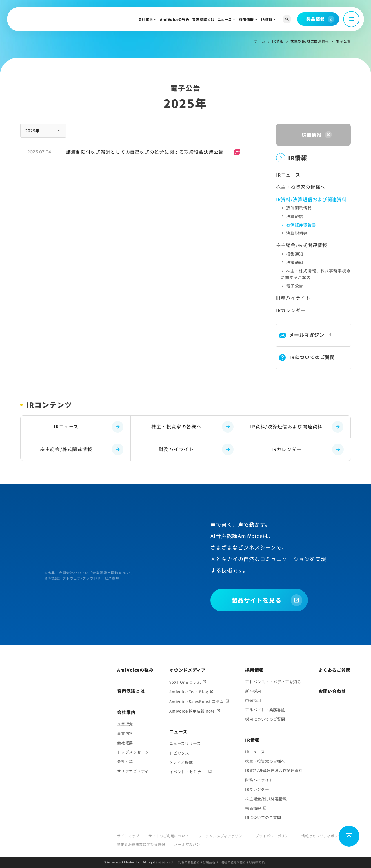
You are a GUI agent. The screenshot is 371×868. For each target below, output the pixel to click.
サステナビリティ (133, 771)
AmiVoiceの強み (175, 19)
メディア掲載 (181, 762)
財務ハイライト (293, 298)
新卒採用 (253, 691)
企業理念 (125, 724)
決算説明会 (297, 233)
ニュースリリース (185, 743)
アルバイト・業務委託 (265, 710)
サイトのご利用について (169, 836)
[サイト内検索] (287, 19)
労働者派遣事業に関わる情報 (141, 844)
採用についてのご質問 (265, 719)
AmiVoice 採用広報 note (192, 711)
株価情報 (253, 808)
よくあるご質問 (335, 670)
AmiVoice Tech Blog (189, 692)
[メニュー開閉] (351, 19)
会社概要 (125, 743)
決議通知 (295, 262)
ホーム (260, 41)
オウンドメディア (188, 670)
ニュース (225, 19)
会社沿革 (125, 761)
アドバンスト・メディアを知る (273, 682)
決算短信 (295, 216)
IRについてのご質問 (312, 357)
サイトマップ (128, 836)
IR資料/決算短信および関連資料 (297, 427)
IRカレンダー (291, 310)
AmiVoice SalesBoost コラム (197, 701)
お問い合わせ (332, 691)
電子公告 (295, 286)
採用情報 (247, 19)
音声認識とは (203, 19)
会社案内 (146, 19)
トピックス (179, 753)
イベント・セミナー (188, 772)
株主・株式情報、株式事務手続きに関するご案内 (315, 274)
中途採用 (253, 701)
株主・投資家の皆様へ (301, 187)
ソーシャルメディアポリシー (222, 836)
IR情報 (267, 19)
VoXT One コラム (185, 682)
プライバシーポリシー (274, 836)
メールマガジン (307, 335)
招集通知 (295, 254)
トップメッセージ (133, 752)
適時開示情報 (299, 208)
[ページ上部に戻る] (349, 836)
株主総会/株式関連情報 (310, 41)
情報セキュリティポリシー (323, 836)
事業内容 (125, 733)
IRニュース (288, 175)
